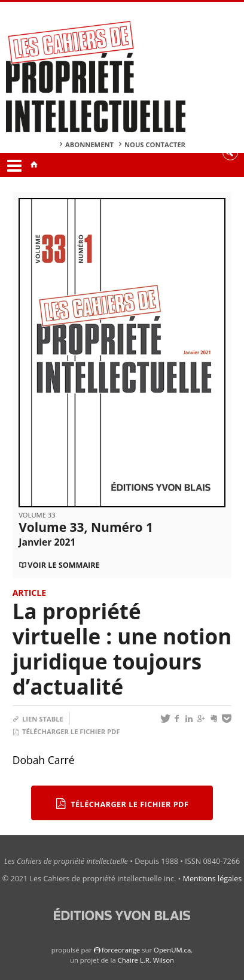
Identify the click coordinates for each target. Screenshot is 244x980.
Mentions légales (213, 879)
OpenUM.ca (172, 950)
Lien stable (38, 719)
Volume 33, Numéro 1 (86, 534)
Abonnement (89, 144)
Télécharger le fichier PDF (66, 731)
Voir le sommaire (63, 565)
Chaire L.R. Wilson (146, 960)
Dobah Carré (44, 760)
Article (29, 593)
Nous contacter (155, 144)
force (121, 950)
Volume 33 (37, 515)
